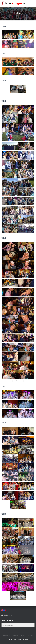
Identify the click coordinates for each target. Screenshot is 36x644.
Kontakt (30, 635)
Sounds (16, 635)
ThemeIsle (25, 639)
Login (23, 635)
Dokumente (7, 635)
